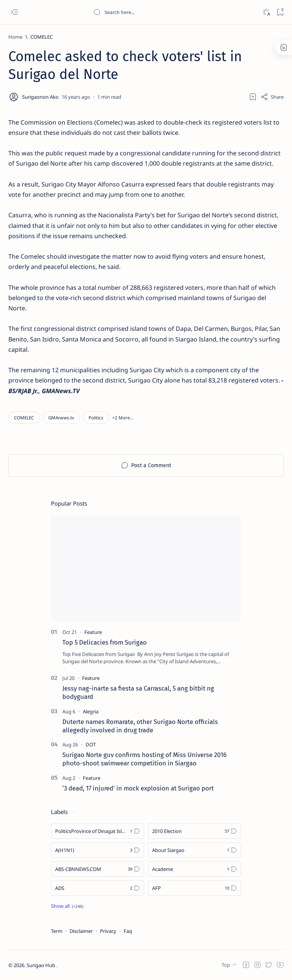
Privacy (108, 931)
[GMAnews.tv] (61, 418)
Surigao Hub (41, 965)
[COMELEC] (42, 37)
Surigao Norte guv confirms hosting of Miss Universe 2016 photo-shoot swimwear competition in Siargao (144, 759)
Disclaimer (81, 931)
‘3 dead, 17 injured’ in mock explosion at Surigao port (138, 788)
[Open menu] (14, 12)
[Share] (272, 97)
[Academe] (194, 869)
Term (57, 931)
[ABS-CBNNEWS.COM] (98, 869)
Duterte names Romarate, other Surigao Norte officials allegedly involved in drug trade (140, 726)
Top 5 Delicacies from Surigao (105, 642)
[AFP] (194, 888)
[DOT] (91, 744)
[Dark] (266, 12)
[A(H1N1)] (98, 850)
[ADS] (98, 888)
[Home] (15, 37)
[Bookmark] (280, 12)
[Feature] (93, 632)
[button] (123, 418)
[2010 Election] (194, 831)
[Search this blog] (150, 12)
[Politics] (96, 418)
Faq (128, 931)
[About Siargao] (194, 850)
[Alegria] (91, 711)
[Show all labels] (67, 906)
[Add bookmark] (253, 97)
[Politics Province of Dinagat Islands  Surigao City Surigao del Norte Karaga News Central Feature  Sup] (98, 831)
